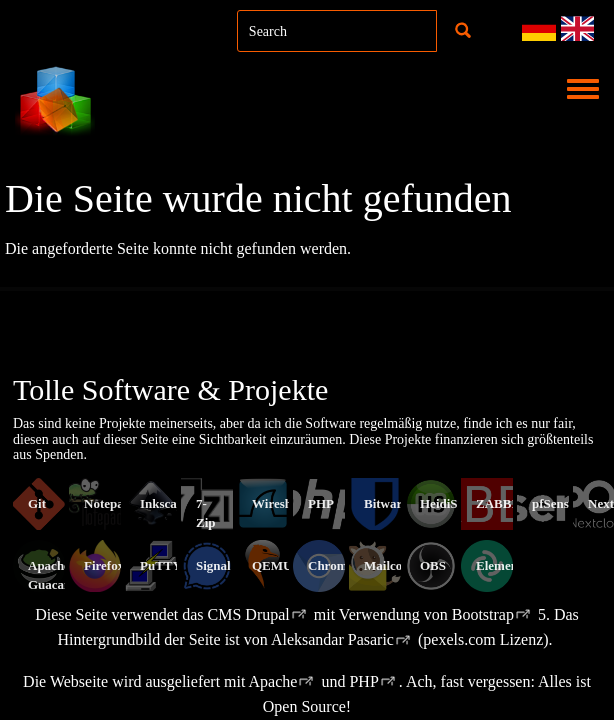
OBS (433, 565)
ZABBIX (501, 503)
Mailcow (388, 565)
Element (499, 565)
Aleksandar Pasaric (332, 639)
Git (37, 503)
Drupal (267, 614)
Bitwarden (393, 503)
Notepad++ (115, 503)
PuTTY (161, 565)
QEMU (272, 565)
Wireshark (281, 503)
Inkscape (165, 503)
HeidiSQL (448, 503)
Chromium (338, 565)
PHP (321, 503)
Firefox (104, 565)
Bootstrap (483, 614)
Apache (273, 681)
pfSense (553, 503)
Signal (213, 565)
